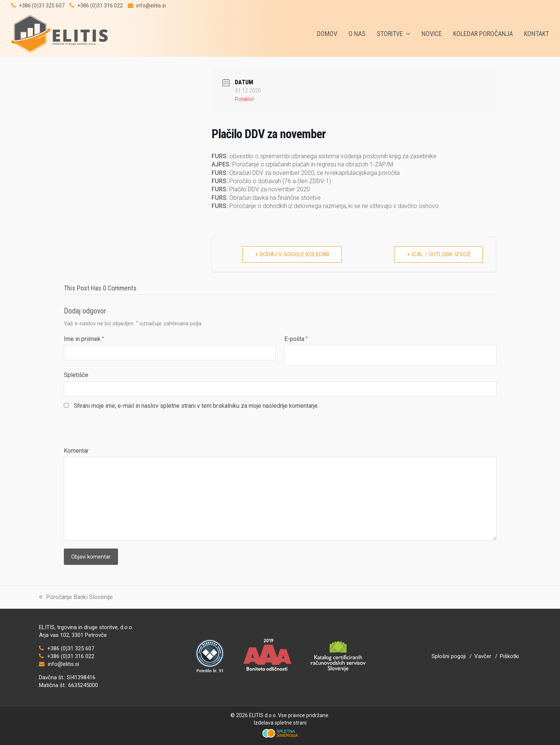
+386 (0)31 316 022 (100, 6)
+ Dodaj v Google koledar (292, 254)
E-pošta (296, 339)
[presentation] (120, 432)
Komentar (76, 451)
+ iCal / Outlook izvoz (438, 254)
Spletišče (76, 375)
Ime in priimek (84, 339)
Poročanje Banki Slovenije (76, 597)
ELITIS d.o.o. (263, 715)
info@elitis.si (151, 6)
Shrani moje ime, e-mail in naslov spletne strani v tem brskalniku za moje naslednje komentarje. (196, 406)
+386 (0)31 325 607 (42, 6)
